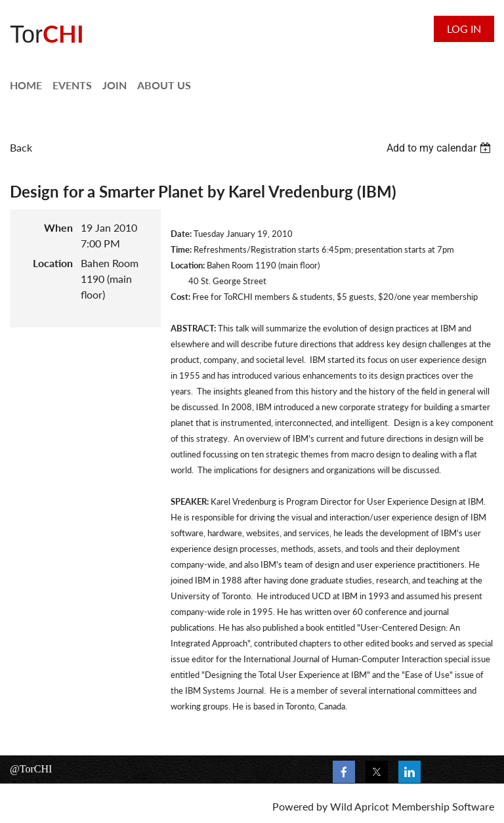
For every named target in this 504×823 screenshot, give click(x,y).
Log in (464, 29)
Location (53, 263)
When (58, 227)
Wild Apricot (360, 806)
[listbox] (440, 148)
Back (21, 147)
